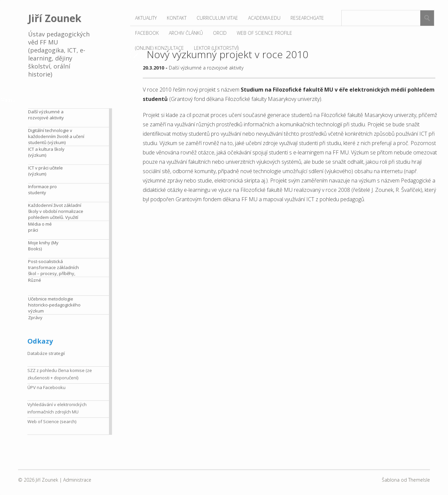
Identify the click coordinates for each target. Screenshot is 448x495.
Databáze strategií (46, 353)
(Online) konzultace (159, 48)
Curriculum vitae (217, 18)
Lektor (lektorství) (216, 48)
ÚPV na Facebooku (46, 387)
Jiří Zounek (55, 18)
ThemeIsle (419, 480)
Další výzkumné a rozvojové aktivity (206, 68)
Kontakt (177, 18)
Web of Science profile (264, 33)
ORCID (220, 33)
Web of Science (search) (52, 421)
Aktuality (146, 18)
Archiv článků (186, 33)
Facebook (147, 33)
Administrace (77, 480)
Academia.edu (264, 18)
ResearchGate (307, 18)
